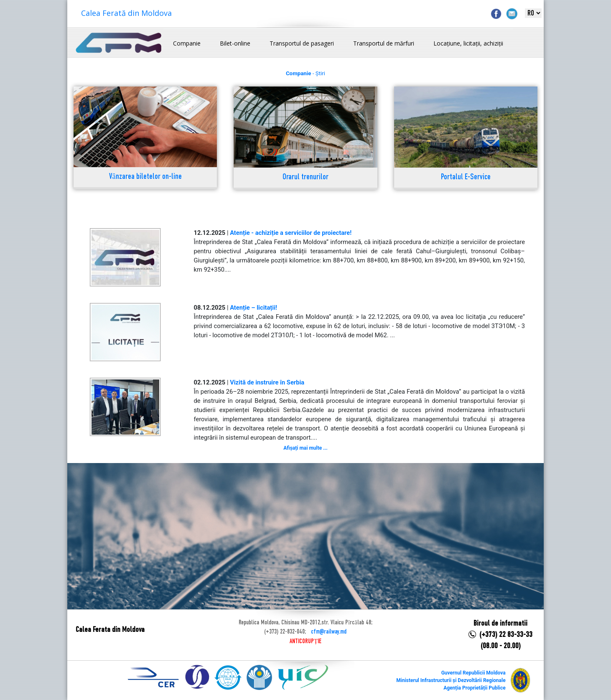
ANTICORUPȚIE (305, 641)
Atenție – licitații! (253, 308)
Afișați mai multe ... (305, 448)
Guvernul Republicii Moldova (474, 673)
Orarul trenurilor (305, 177)
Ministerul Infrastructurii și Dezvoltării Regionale (451, 680)
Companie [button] (187, 43)
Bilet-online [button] (235, 43)
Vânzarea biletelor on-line (145, 177)
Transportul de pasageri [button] (302, 43)
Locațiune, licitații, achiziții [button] (468, 43)
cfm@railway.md (329, 632)
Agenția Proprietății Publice (474, 688)
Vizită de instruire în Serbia (267, 382)
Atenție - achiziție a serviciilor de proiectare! (291, 233)
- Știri (305, 73)
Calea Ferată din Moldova (126, 13)
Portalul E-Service (466, 177)
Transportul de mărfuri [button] (384, 43)
